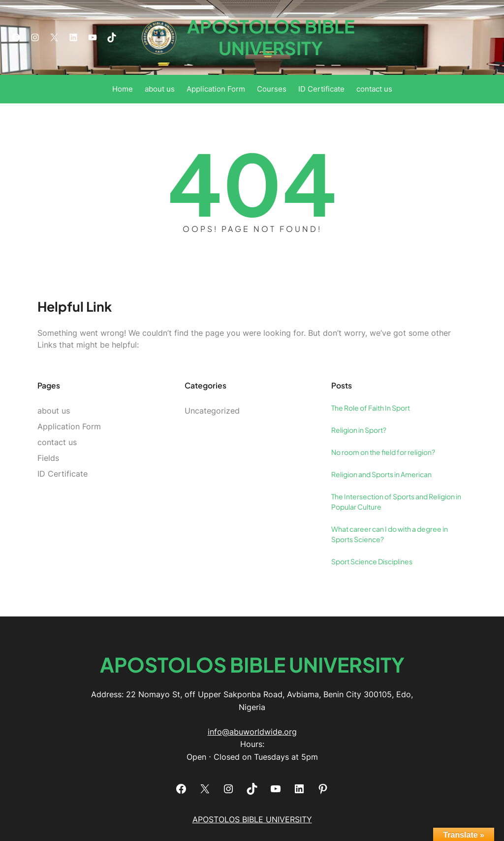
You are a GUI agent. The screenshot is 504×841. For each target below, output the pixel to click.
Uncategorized (212, 411)
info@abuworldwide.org (252, 732)
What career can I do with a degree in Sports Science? (390, 534)
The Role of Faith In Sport (371, 408)
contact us (57, 442)
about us (54, 411)
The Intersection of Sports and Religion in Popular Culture (396, 501)
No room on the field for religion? (383, 452)
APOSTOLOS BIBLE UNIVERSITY (271, 37)
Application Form (69, 426)
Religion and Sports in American (381, 474)
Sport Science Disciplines (372, 561)
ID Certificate (63, 474)
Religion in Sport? (359, 430)
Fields (48, 458)
